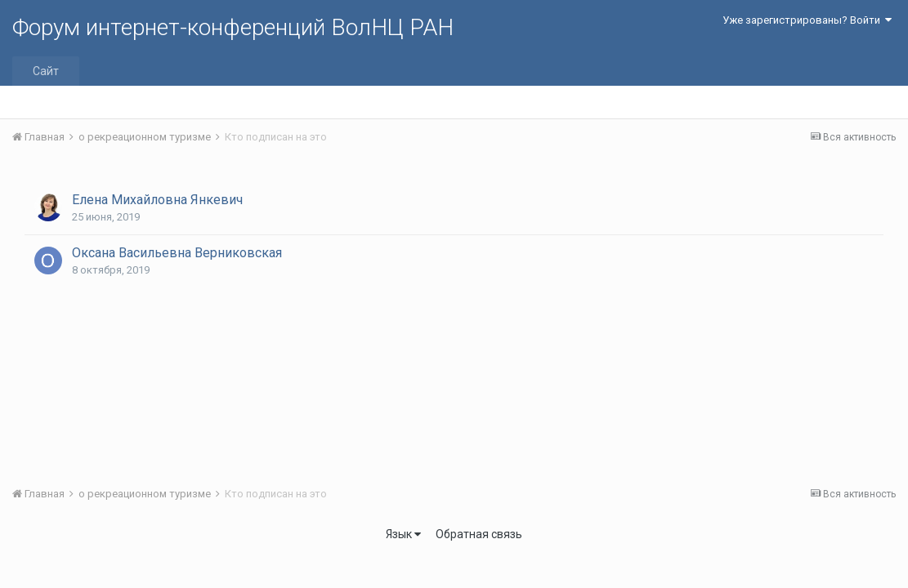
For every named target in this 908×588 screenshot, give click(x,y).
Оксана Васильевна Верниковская (177, 253)
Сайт (46, 71)
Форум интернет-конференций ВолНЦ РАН (233, 27)
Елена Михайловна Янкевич (157, 200)
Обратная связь (479, 534)
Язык (403, 534)
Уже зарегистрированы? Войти (807, 20)
